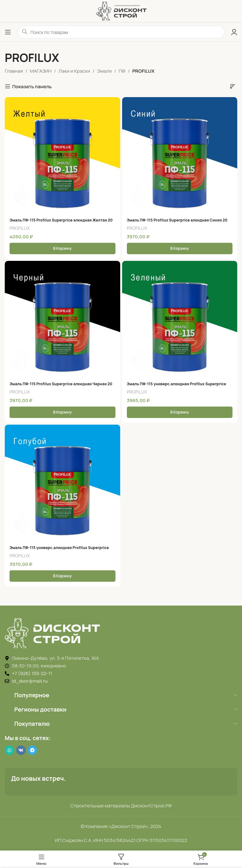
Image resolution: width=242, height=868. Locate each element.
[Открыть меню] (8, 32)
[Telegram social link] (32, 750)
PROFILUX (20, 228)
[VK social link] (21, 750)
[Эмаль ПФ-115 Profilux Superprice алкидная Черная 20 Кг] (62, 319)
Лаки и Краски (74, 71)
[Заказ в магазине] (232, 86)
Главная (14, 71)
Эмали (104, 71)
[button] (62, 248)
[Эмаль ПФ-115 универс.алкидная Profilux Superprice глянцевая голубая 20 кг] (62, 482)
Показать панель (32, 86)
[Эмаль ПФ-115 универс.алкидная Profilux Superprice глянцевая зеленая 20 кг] (180, 319)
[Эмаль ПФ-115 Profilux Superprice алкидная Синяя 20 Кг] (180, 155)
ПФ (122, 71)
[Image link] (52, 633)
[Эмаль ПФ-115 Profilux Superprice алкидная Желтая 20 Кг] (62, 155)
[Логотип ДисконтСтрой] (121, 11)
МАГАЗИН (41, 71)
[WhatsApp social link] (10, 750)
